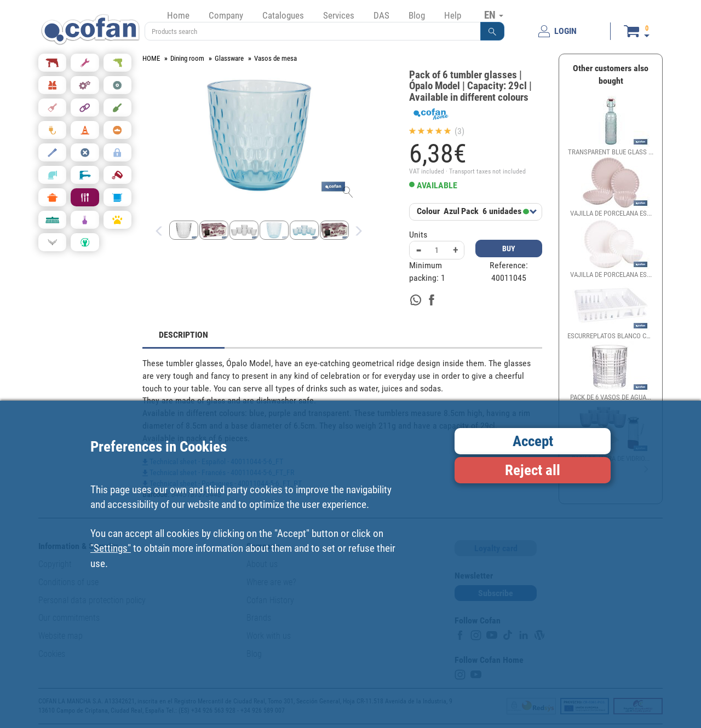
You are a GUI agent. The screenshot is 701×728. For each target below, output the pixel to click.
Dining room (187, 58)
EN (494, 15)
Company (226, 15)
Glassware (229, 58)
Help (453, 15)
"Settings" (111, 548)
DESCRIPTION (183, 335)
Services (339, 15)
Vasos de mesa (275, 58)
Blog (417, 15)
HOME (151, 58)
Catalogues (283, 15)
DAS (381, 15)
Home (178, 15)
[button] (492, 31)
